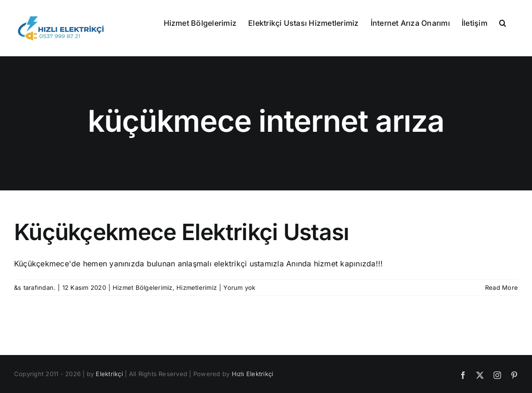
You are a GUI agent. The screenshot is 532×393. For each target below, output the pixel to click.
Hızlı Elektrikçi (253, 374)
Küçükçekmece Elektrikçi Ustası (182, 232)
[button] (503, 22)
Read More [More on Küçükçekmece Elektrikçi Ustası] (502, 287)
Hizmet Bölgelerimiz (143, 287)
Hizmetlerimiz (197, 287)
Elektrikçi (109, 374)
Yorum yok (239, 287)
